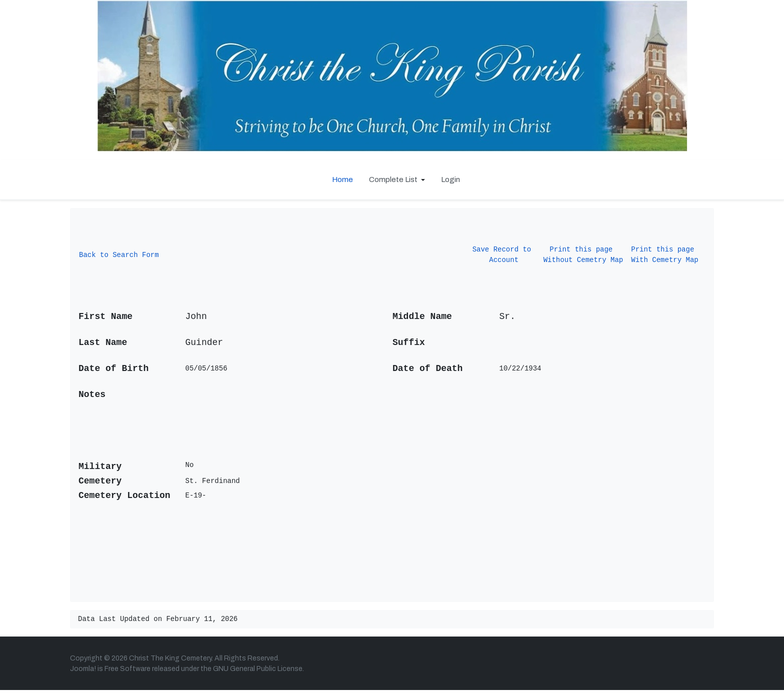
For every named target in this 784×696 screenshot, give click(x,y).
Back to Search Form (119, 257)
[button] (397, 179)
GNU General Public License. (258, 675)
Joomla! (83, 675)
